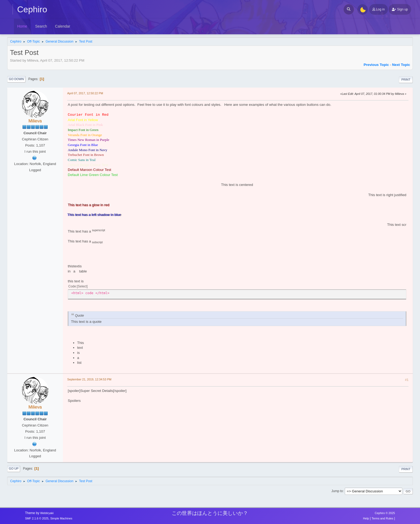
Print (406, 80)
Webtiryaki (47, 513)
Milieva (35, 121)
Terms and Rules (382, 518)
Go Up (14, 469)
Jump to (337, 491)
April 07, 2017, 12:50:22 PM (85, 93)
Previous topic (376, 65)
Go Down (16, 79)
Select (82, 286)
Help (366, 518)
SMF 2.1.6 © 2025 (37, 518)
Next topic (401, 65)
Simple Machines (61, 518)
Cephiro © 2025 (385, 513)
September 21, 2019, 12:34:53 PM (89, 379)
